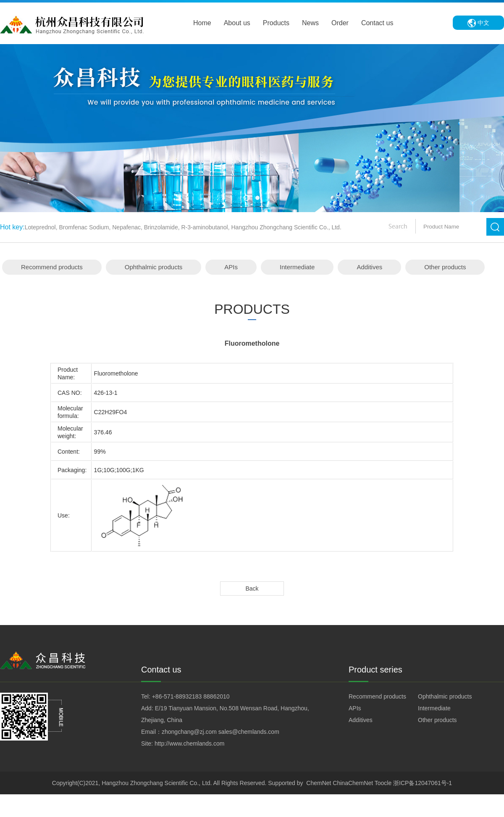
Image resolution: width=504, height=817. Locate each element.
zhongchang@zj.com (189, 732)
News (310, 23)
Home (202, 23)
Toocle (383, 783)
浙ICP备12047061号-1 (423, 783)
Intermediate (297, 267)
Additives (369, 267)
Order (340, 23)
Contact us (377, 23)
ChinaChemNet (353, 783)
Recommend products (52, 267)
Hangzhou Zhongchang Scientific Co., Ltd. (157, 783)
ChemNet (319, 783)
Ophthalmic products (154, 267)
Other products (445, 267)
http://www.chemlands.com (190, 743)
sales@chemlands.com (249, 732)
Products (276, 23)
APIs (231, 267)
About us (237, 23)
